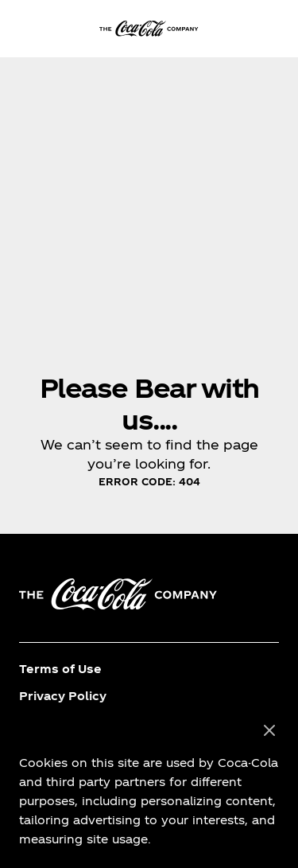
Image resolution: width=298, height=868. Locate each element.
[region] (149, 785)
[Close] (269, 731)
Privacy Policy (63, 696)
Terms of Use (60, 669)
